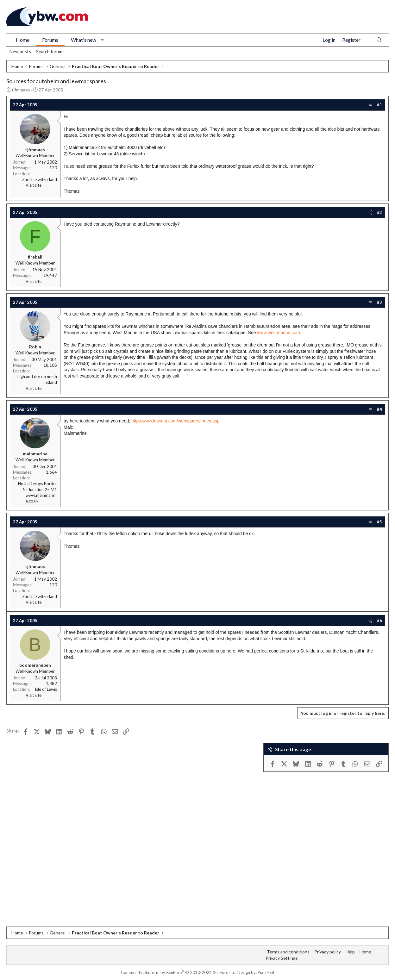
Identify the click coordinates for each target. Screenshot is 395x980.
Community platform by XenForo (179, 972)
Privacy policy (328, 952)
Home (23, 40)
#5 (379, 522)
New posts (20, 51)
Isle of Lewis (46, 689)
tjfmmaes (21, 90)
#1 (379, 105)
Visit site (34, 185)
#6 (379, 621)
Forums (50, 40)
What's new (84, 40)
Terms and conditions (288, 952)
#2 (379, 212)
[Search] (379, 40)
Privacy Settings (282, 958)
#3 (379, 302)
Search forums (50, 51)
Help (350, 952)
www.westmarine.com (278, 333)
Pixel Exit (266, 972)
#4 (379, 409)
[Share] (370, 105)
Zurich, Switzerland (40, 179)
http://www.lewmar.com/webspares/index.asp (176, 421)
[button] (102, 40)
